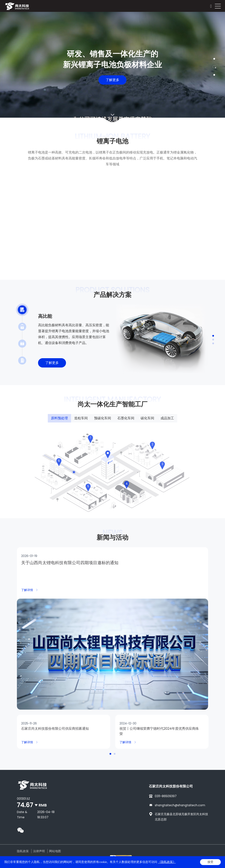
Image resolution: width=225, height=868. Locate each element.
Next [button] (223, 67)
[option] (112, 67)
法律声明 (39, 851)
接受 (210, 862)
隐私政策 (23, 851)
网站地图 (55, 851)
